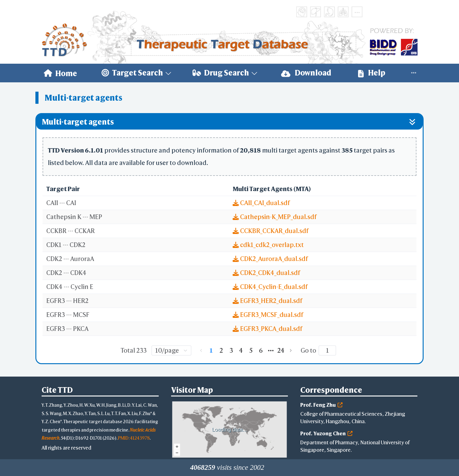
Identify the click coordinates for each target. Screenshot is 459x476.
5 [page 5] (251, 350)
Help (372, 73)
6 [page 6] (261, 350)
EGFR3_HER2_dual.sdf (267, 301)
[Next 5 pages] (271, 350)
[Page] (327, 350)
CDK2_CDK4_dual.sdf (266, 273)
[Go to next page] (291, 350)
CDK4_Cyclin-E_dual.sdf (270, 287)
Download (306, 73)
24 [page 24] (281, 350)
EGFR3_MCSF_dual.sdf (268, 315)
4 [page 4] (241, 350)
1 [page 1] (211, 350)
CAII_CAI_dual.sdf (261, 203)
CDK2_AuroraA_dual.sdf (270, 259)
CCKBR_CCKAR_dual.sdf (270, 231)
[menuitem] (60, 73)
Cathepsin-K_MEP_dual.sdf (275, 217)
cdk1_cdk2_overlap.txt (268, 245)
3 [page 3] (231, 350)
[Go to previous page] (201, 350)
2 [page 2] (221, 350)
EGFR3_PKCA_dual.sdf (267, 329)
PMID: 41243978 (134, 438)
